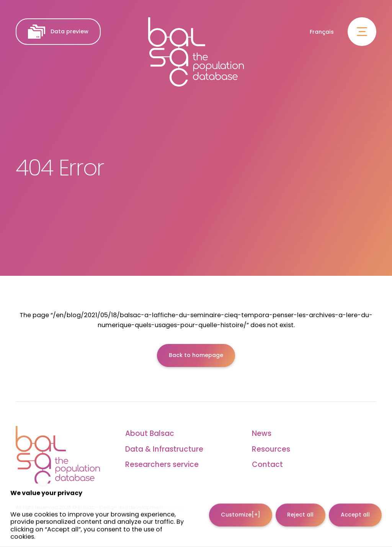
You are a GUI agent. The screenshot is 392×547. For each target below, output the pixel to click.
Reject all (300, 510)
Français (322, 32)
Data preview (58, 32)
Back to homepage (196, 355)
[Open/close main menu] (362, 32)
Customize (241, 510)
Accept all (355, 510)
